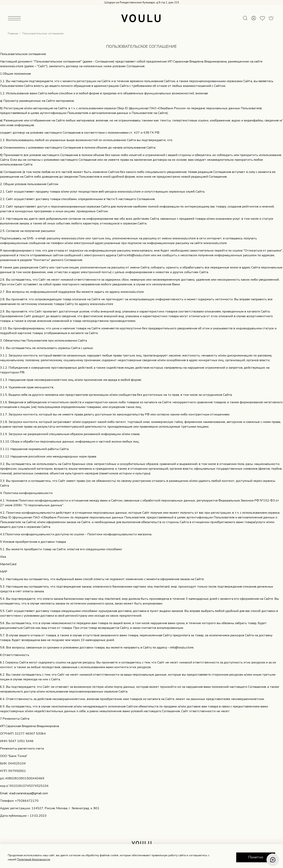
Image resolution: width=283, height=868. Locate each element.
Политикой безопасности (34, 859)
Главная (13, 34)
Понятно (256, 857)
